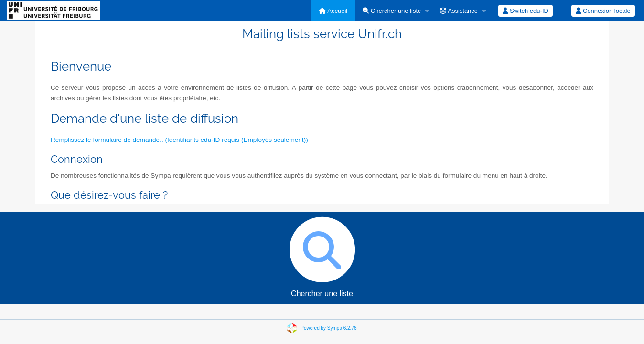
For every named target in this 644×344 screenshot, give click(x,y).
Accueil (333, 11)
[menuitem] (333, 11)
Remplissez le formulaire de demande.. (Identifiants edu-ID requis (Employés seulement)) (179, 140)
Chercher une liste (392, 11)
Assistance (459, 11)
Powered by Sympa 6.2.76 (328, 328)
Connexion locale (603, 11)
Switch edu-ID (526, 11)
